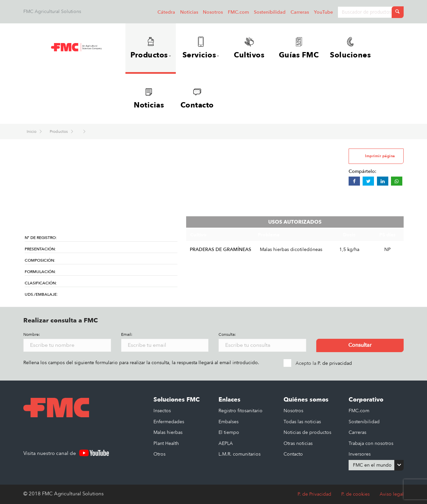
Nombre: (32, 335)
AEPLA (226, 443)
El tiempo (229, 432)
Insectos (162, 411)
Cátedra (166, 12)
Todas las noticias (302, 422)
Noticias (189, 12)
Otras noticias (298, 443)
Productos (59, 132)
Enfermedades (169, 422)
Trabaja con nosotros (371, 443)
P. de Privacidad (314, 494)
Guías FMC (299, 48)
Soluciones (351, 48)
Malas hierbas (168, 432)
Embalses (229, 422)
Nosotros (213, 12)
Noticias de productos (307, 432)
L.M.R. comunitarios (240, 454)
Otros (159, 454)
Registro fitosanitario (241, 411)
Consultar (360, 345)
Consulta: (227, 335)
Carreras (300, 12)
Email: (127, 335)
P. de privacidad (335, 363)
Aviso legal (392, 494)
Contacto (197, 99)
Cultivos (249, 48)
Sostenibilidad (270, 12)
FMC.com (238, 12)
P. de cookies (355, 494)
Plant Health (166, 443)
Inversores (360, 454)
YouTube (323, 12)
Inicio (32, 132)
